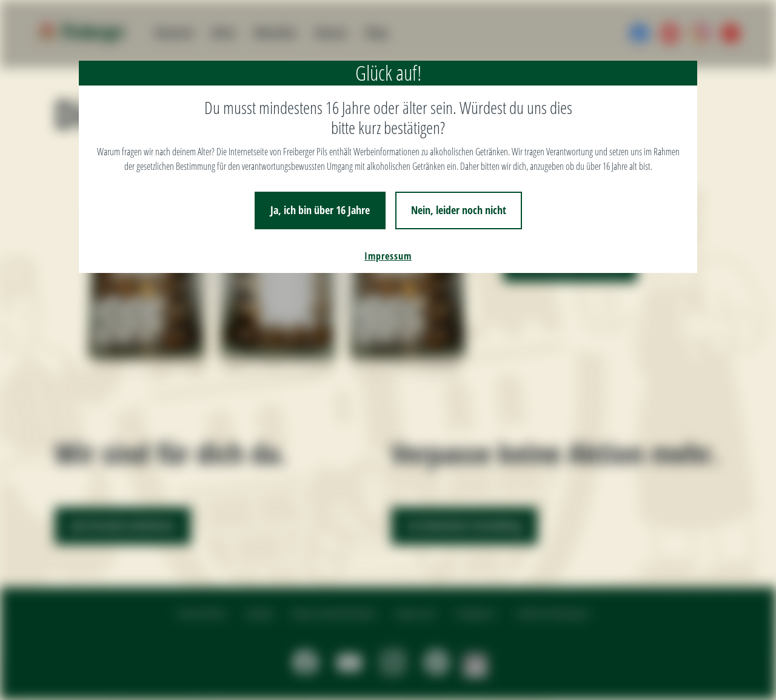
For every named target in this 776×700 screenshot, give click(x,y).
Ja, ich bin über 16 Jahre (320, 210)
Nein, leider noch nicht (459, 210)
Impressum (388, 256)
